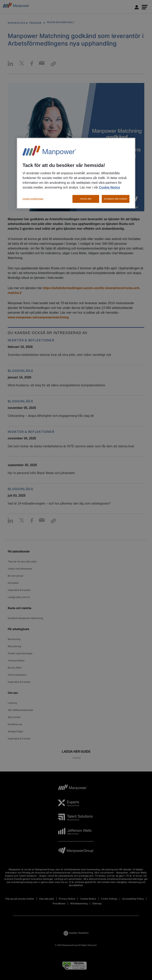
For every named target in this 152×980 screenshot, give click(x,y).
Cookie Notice (110, 188)
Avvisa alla (86, 199)
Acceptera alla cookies (116, 199)
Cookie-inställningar (33, 199)
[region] (76, 173)
